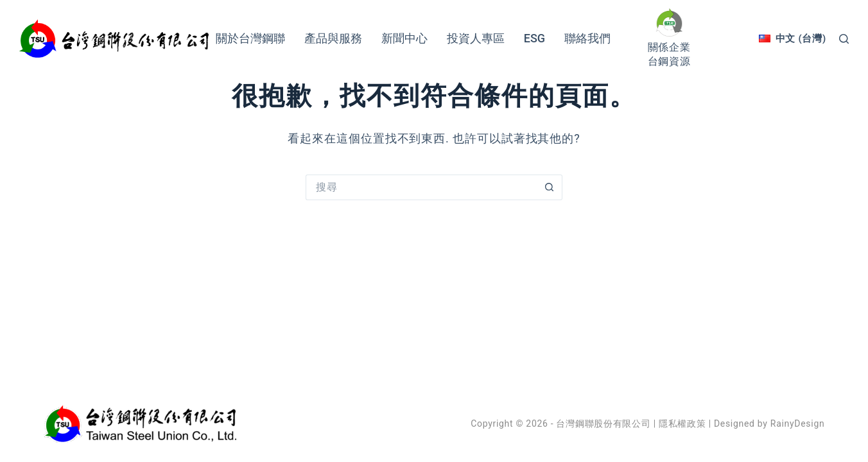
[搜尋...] (421, 187)
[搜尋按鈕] (550, 187)
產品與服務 (333, 38)
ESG (534, 38)
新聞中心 (404, 38)
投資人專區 (476, 38)
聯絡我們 (587, 38)
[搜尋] (844, 39)
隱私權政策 (682, 424)
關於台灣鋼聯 (250, 38)
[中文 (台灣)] (793, 38)
